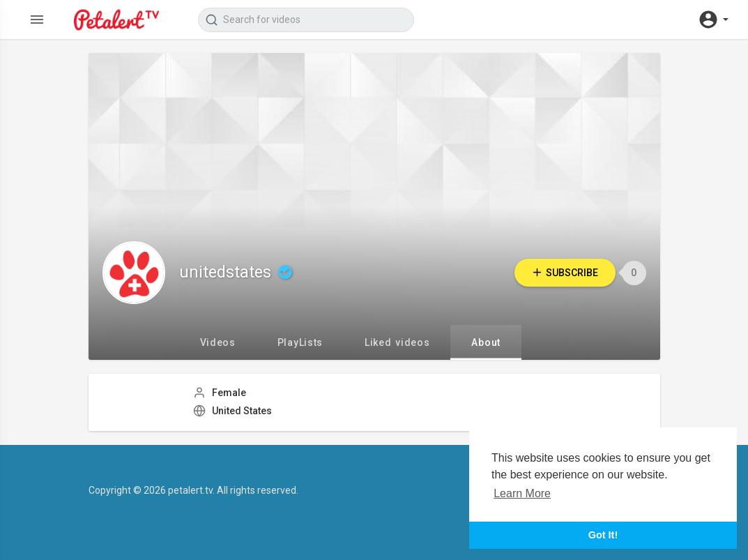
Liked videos (397, 342)
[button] (713, 20)
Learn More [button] (522, 493)
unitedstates (238, 272)
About (486, 342)
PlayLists (300, 342)
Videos (218, 342)
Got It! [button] (603, 535)
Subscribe (564, 272)
